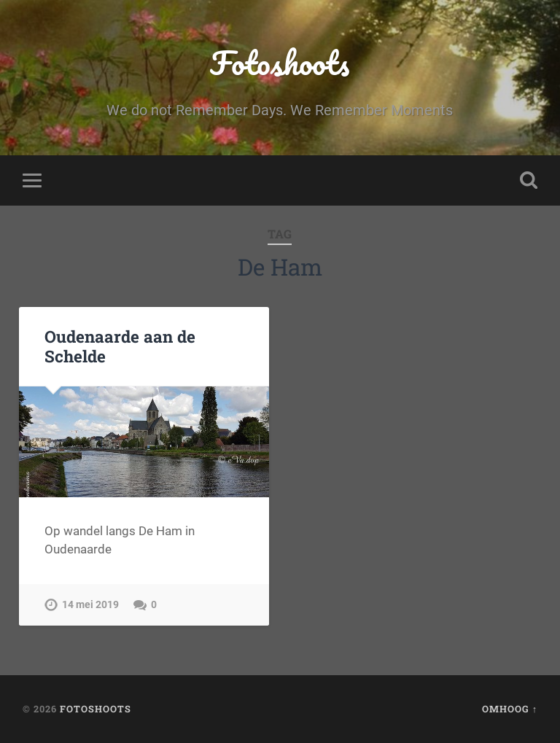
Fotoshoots (280, 62)
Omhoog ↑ (510, 709)
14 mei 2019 (90, 605)
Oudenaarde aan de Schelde (120, 346)
